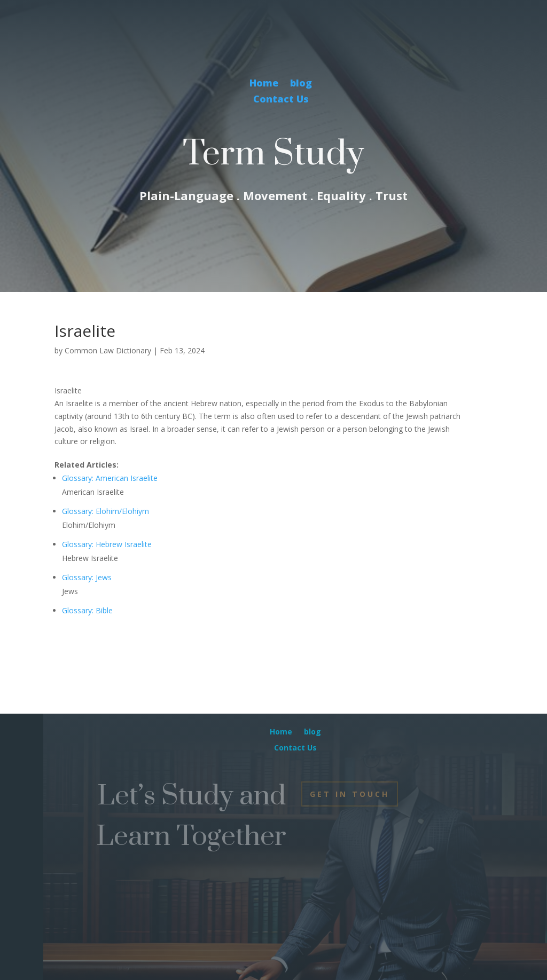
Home (264, 84)
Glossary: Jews (87, 577)
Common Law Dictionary (108, 350)
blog (301, 84)
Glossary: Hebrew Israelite (107, 544)
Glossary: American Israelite (110, 478)
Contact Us (281, 100)
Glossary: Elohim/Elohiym (106, 511)
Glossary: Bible (87, 610)
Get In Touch (350, 794)
